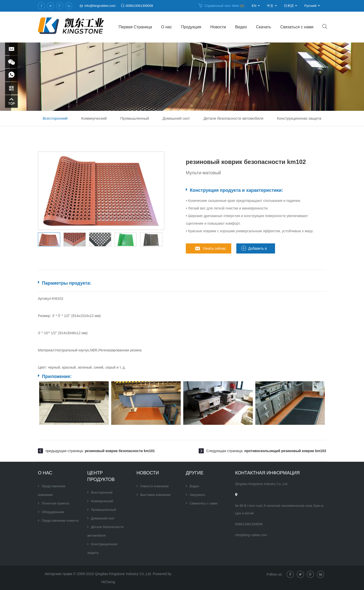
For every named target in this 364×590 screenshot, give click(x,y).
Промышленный (135, 118)
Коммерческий (94, 118)
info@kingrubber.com (100, 6)
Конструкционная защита (299, 118)
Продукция (191, 27)
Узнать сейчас (214, 248)
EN (254, 6)
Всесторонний (55, 118)
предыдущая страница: (100, 451)
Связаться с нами (297, 27)
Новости (218, 27)
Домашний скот (176, 118)
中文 (270, 6)
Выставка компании (155, 495)
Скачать (264, 27)
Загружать (197, 495)
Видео (241, 27)
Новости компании (154, 486)
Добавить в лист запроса (259, 250)
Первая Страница (135, 27)
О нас (166, 27)
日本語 (289, 6)
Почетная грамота (55, 503)
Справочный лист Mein (224, 6)
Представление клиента (60, 521)
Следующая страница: (266, 451)
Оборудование (53, 512)
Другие (195, 473)
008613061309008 (139, 6)
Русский (310, 6)
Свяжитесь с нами (203, 503)
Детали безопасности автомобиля (233, 118)
